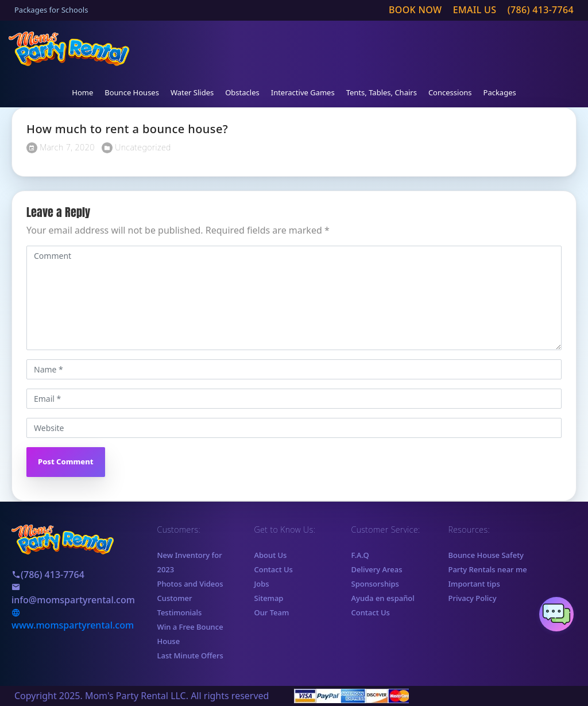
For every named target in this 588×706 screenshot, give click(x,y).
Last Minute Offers (190, 655)
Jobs (262, 584)
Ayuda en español (383, 598)
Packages (500, 92)
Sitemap (269, 598)
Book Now (415, 10)
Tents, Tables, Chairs (382, 92)
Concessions (450, 92)
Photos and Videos (190, 584)
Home (82, 92)
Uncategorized (143, 147)
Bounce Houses (132, 92)
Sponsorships (375, 584)
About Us (271, 555)
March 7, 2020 (61, 147)
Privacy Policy (473, 598)
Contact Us (274, 569)
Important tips (474, 584)
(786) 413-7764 (541, 10)
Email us (475, 10)
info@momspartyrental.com (73, 593)
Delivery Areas (377, 569)
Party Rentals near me (488, 569)
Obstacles (242, 92)
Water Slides (192, 92)
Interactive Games (303, 92)
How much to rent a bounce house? (127, 129)
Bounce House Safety (486, 555)
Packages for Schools (51, 10)
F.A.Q (360, 555)
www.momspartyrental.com (73, 619)
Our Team (272, 612)
